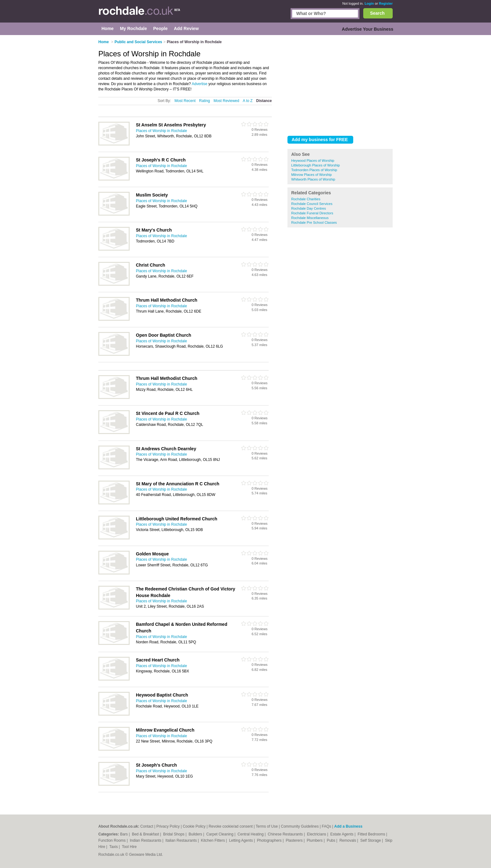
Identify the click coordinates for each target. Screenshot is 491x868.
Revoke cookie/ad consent (231, 826)
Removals (348, 840)
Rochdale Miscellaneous (310, 218)
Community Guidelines (300, 826)
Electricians (317, 834)
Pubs (331, 840)
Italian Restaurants (181, 840)
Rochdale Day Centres (309, 208)
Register (386, 3)
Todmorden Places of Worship (314, 170)
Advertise (199, 84)
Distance (264, 101)
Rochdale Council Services (312, 204)
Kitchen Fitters (214, 840)
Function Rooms (113, 840)
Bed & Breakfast (146, 834)
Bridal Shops (174, 834)
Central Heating (251, 834)
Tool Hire (129, 847)
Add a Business (348, 826)
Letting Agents (241, 840)
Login (369, 3)
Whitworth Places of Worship (313, 179)
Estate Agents (342, 834)
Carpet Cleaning (220, 834)
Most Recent (185, 101)
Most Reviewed (226, 101)
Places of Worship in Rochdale (161, 131)
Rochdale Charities (306, 199)
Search (377, 13)
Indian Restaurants (146, 840)
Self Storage (371, 840)
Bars (124, 834)
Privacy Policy (168, 826)
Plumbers (315, 840)
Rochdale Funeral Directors (312, 213)
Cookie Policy (194, 826)
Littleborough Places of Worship (315, 165)
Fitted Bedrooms (372, 834)
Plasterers (295, 840)
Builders (196, 834)
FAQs (327, 826)
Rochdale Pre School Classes (314, 222)
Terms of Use (267, 826)
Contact (147, 826)
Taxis (114, 847)
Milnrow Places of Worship (311, 175)
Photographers (270, 840)
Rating (205, 101)
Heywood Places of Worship (313, 161)
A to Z (248, 101)
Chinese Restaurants (286, 834)
